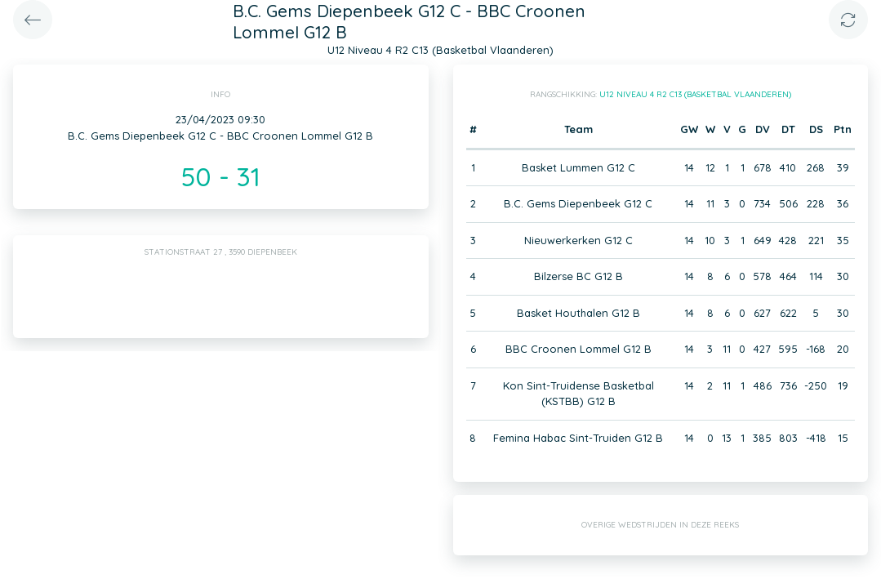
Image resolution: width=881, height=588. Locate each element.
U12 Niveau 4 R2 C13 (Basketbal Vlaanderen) (695, 94)
